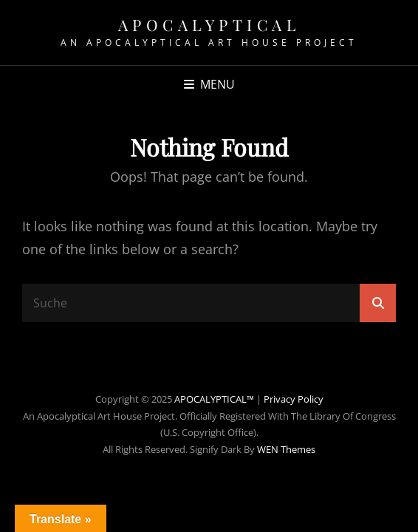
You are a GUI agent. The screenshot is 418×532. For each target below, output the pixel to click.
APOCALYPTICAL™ (214, 399)
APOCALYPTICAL (209, 24)
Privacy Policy (294, 399)
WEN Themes (286, 449)
